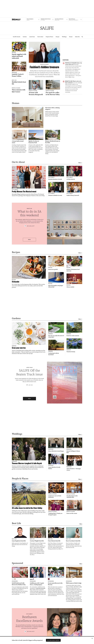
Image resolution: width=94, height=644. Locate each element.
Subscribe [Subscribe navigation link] (77, 37)
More (80, 163)
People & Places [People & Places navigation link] (49, 37)
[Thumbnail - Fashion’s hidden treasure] (44, 60)
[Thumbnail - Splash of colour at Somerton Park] (36, 141)
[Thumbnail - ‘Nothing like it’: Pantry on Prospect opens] (56, 508)
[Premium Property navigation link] (75, 20)
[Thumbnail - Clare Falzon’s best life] (56, 538)
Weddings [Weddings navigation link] (64, 37)
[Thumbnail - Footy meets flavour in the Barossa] (56, 582)
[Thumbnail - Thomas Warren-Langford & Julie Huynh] (29, 454)
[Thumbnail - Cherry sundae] (74, 281)
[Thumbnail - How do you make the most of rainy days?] (56, 330)
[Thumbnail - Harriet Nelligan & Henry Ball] (74, 445)
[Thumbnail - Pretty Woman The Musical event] (29, 181)
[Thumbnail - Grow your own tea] (29, 338)
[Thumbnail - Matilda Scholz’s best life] (19, 82)
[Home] (19, 20)
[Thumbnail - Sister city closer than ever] (74, 70)
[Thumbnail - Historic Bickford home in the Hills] (53, 142)
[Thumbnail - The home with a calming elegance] (36, 117)
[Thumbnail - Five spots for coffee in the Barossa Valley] (53, 88)
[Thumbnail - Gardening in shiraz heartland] (56, 348)
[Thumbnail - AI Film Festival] (74, 173)
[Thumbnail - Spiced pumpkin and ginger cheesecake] (56, 280)
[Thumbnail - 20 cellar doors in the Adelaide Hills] (74, 490)
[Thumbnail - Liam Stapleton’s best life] (20, 537)
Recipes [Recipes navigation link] (58, 37)
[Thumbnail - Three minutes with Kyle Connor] (19, 90)
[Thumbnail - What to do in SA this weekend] (74, 87)
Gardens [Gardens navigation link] (25, 37)
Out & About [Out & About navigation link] (40, 37)
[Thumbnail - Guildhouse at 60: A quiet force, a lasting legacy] (38, 581)
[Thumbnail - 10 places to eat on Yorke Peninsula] (56, 490)
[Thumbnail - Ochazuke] (29, 272)
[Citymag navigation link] (47, 20)
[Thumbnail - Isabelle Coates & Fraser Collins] (19, 69)
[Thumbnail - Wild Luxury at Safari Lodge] (74, 584)
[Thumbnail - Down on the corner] (74, 507)
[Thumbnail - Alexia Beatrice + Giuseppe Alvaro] (74, 463)
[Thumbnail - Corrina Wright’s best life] (38, 541)
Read (29, 240)
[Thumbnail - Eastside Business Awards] (56, 173)
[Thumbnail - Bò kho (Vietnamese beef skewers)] (74, 264)
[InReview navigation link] (61, 20)
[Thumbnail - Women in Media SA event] (56, 189)
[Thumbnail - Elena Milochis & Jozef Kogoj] (56, 445)
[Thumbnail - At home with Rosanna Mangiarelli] (36, 88)
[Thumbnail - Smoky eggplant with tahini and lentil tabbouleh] (19, 50)
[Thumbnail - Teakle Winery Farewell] (74, 189)
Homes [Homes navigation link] (71, 37)
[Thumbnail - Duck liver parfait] (56, 263)
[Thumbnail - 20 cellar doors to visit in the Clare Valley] (29, 498)
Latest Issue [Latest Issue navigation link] (32, 37)
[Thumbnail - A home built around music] (19, 141)
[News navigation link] (33, 20)
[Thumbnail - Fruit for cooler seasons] (74, 329)
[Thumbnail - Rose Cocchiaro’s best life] (74, 538)
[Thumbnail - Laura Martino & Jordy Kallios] (56, 462)
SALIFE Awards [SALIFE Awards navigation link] (17, 37)
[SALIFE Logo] (47, 28)
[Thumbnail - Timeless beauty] (74, 345)
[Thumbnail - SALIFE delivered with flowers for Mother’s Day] (20, 581)
